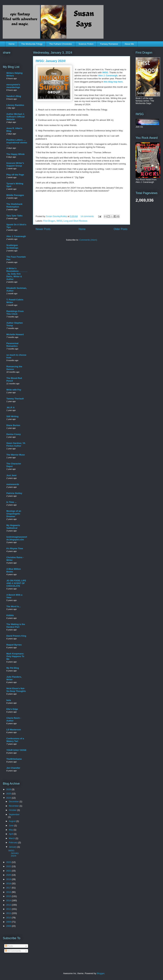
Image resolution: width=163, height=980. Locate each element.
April (11, 834)
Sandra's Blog (14, 96)
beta (9, 700)
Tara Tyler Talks (14, 216)
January (13, 847)
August (13, 821)
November (14, 806)
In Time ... (11, 502)
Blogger (100, 973)
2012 (9, 909)
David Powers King (16, 636)
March (12, 838)
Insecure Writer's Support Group (15, 164)
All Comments (13, 951)
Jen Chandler (13, 768)
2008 (9, 926)
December (14, 801)
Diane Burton (13, 425)
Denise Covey (14, 434)
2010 (9, 918)
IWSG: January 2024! (51, 61)
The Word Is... (14, 606)
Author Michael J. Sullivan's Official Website (15, 117)
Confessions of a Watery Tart (15, 740)
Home (12, 44)
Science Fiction (86, 44)
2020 (9, 875)
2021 (9, 871)
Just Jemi (11, 475)
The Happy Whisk (15, 154)
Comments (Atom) (88, 240)
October (13, 810)
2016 (9, 892)
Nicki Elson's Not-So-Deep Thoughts (16, 690)
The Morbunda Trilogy (32, 44)
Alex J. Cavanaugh (108, 76)
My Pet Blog (13, 668)
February (14, 842)
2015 (9, 896)
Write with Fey (14, 390)
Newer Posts (43, 229)
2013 (9, 905)
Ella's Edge (12, 709)
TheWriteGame (14, 759)
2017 (9, 888)
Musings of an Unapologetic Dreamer (14, 514)
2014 (9, 900)
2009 (9, 922)
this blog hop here (113, 82)
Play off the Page (15, 175)
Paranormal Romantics (12, 345)
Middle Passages (15, 195)
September (14, 814)
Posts (9, 946)
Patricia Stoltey (14, 493)
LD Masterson (14, 730)
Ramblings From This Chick (15, 313)
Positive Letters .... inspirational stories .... (17, 143)
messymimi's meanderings (13, 86)
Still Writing (12, 416)
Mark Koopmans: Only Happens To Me (15, 656)
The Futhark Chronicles (61, 44)
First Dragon (49, 221)
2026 (9, 789)
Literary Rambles (15, 105)
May (11, 830)
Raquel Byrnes (14, 645)
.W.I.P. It (10, 408)
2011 (9, 913)
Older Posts (121, 229)
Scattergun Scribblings (12, 247)
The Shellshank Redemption (14, 205)
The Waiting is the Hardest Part (16, 626)
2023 (9, 862)
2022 (9, 866)
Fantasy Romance (109, 44)
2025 (9, 794)
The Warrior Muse (16, 455)
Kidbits (10, 615)
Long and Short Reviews (75, 221)
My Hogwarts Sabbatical (13, 527)
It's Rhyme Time (15, 548)
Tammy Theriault (15, 399)
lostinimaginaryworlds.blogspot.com (17, 538)
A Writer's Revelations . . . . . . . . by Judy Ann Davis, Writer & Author (17, 274)
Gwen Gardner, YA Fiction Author (16, 444)
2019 (9, 879)
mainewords (13, 484)
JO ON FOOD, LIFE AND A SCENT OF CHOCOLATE (16, 583)
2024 (9, 798)
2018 (9, 883)
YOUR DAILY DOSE (16, 750)
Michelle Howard (15, 334)
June (12, 826)
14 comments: (88, 216)
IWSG (105, 72)
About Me (129, 44)
